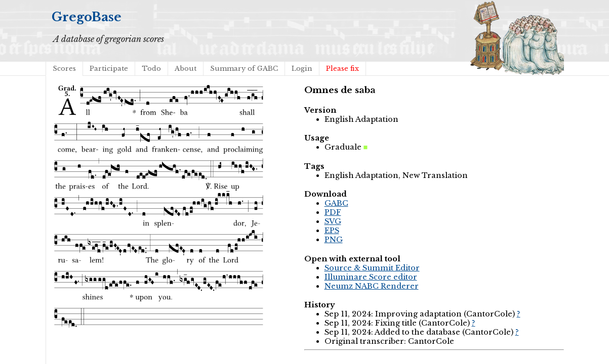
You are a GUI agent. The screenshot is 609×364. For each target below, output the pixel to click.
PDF (333, 212)
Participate (109, 69)
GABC (336, 203)
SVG (333, 221)
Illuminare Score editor (371, 277)
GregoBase (87, 17)
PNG (334, 240)
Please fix (342, 69)
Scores (64, 69)
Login (302, 69)
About (186, 69)
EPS (332, 231)
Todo (151, 69)
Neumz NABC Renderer (372, 286)
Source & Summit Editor (372, 268)
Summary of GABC (244, 69)
